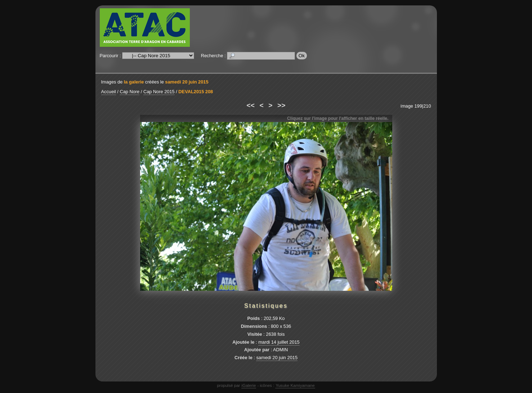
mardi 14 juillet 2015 (279, 342)
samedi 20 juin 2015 (187, 82)
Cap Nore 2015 (159, 92)
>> (281, 105)
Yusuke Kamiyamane (295, 385)
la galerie (134, 82)
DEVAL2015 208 (196, 92)
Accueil (109, 92)
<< (251, 105)
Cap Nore (129, 92)
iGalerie (249, 385)
